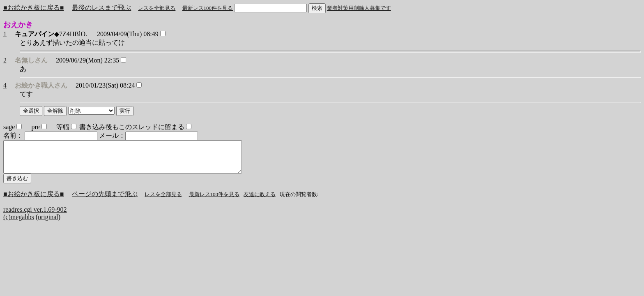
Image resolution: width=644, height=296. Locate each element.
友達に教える (260, 200)
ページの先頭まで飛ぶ (105, 200)
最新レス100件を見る (208, 8)
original (48, 223)
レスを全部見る (157, 8)
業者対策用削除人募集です (359, 8)
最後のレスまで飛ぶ (101, 8)
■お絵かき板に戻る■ (33, 8)
